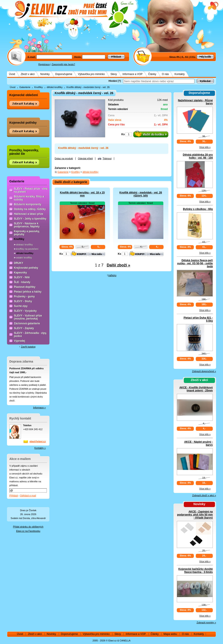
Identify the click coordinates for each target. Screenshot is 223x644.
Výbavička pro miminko (91, 74)
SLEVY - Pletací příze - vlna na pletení (31, 190)
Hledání (113, 81)
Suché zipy (21, 306)
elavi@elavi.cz (38, 441)
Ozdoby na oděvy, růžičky (30, 209)
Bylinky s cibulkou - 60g (198, 209)
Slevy (114, 74)
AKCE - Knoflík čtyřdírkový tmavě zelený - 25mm (196, 389)
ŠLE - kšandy (22, 282)
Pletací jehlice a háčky (28, 292)
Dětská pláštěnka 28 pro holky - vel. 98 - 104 (198, 156)
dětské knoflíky (55, 87)
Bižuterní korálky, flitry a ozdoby (29, 198)
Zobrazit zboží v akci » (204, 495)
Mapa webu (170, 634)
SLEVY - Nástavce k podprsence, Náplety (27, 225)
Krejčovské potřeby (26, 268)
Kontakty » (40, 448)
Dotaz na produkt (64, 158)
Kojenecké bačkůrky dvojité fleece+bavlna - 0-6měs (196, 571)
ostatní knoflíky (24, 258)
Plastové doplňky (25, 287)
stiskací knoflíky (24, 245)
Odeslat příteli (85, 158)
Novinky (45, 74)
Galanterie (25, 87)
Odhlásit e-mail (28, 496)
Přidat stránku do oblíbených (28, 527)
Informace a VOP (133, 74)
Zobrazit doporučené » (204, 371)
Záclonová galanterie (27, 323)
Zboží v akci (28, 74)
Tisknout (107, 158)
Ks (123, 134)
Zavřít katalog (28, 347)
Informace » (39, 408)
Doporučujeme (64, 74)
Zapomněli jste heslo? (63, 64)
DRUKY (19, 263)
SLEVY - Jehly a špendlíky (30, 219)
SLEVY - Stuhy (23, 301)
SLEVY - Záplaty (24, 328)
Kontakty (180, 74)
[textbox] (159, 81)
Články (152, 74)
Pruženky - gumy (24, 296)
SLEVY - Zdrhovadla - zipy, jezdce (30, 334)
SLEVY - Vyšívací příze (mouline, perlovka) (28, 317)
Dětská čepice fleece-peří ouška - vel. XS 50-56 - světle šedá (195, 263)
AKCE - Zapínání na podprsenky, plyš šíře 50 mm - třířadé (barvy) (195, 515)
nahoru (112, 275)
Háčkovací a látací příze (29, 214)
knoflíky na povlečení (27, 249)
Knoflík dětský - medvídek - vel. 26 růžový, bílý (141, 194)
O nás (165, 74)
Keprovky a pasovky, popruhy (27, 233)
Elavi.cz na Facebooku (28, 531)
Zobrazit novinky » (206, 622)
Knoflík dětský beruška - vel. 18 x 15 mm (82, 194)
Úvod (12, 74)
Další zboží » (118, 265)
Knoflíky (38, 87)
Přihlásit (14, 496)
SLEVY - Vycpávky (25, 311)
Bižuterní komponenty (28, 204)
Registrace (44, 64)
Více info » (205, 147)
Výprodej (19, 341)
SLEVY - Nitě (22, 277)
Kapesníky (20, 273)
